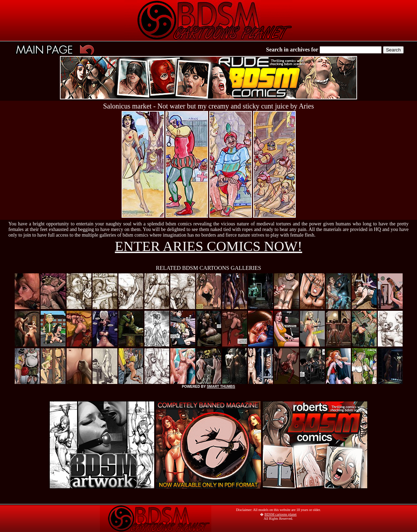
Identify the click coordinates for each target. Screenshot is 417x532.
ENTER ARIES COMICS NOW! (208, 246)
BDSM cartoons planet (281, 514)
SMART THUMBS (221, 387)
